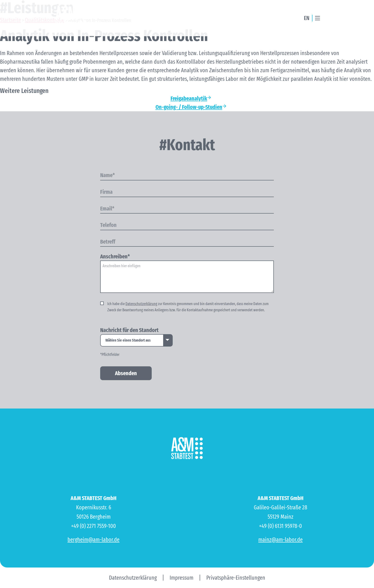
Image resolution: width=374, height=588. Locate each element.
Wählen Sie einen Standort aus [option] (128, 340)
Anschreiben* (115, 257)
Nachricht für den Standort (129, 330)
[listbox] (136, 340)
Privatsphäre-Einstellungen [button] (236, 578)
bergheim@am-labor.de (93, 540)
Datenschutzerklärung (141, 304)
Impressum (182, 578)
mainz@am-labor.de (280, 540)
